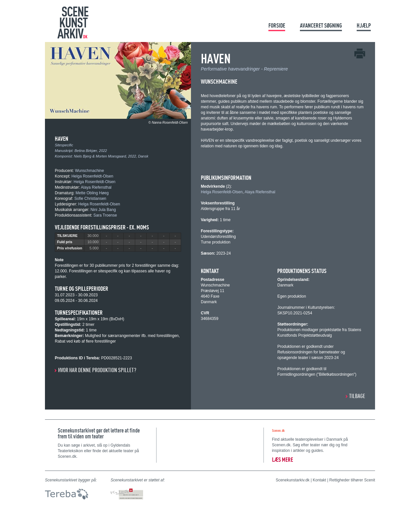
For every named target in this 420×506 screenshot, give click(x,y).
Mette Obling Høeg (92, 193)
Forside (277, 25)
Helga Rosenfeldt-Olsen (92, 176)
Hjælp (364, 25)
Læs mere (283, 460)
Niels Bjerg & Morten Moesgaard (100, 156)
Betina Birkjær (86, 151)
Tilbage (357, 396)
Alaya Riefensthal (96, 187)
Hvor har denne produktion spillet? (97, 370)
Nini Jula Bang (103, 210)
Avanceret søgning (321, 25)
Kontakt (319, 480)
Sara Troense (105, 215)
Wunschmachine (89, 171)
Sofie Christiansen (90, 199)
